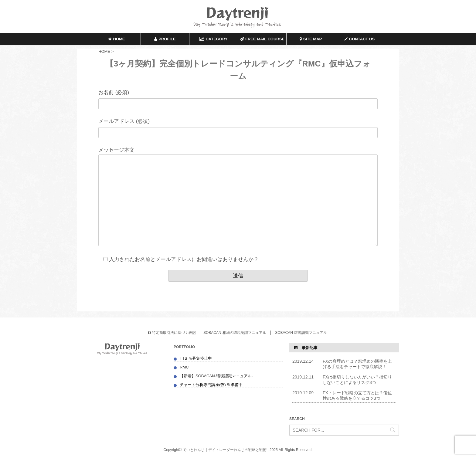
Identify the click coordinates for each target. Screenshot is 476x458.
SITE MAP (311, 39)
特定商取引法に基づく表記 (172, 333)
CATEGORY (213, 39)
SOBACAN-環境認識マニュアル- (302, 333)
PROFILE (165, 39)
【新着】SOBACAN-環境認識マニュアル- (217, 376)
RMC (184, 367)
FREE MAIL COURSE (262, 39)
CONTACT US (359, 39)
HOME (117, 39)
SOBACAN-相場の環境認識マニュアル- (235, 333)
